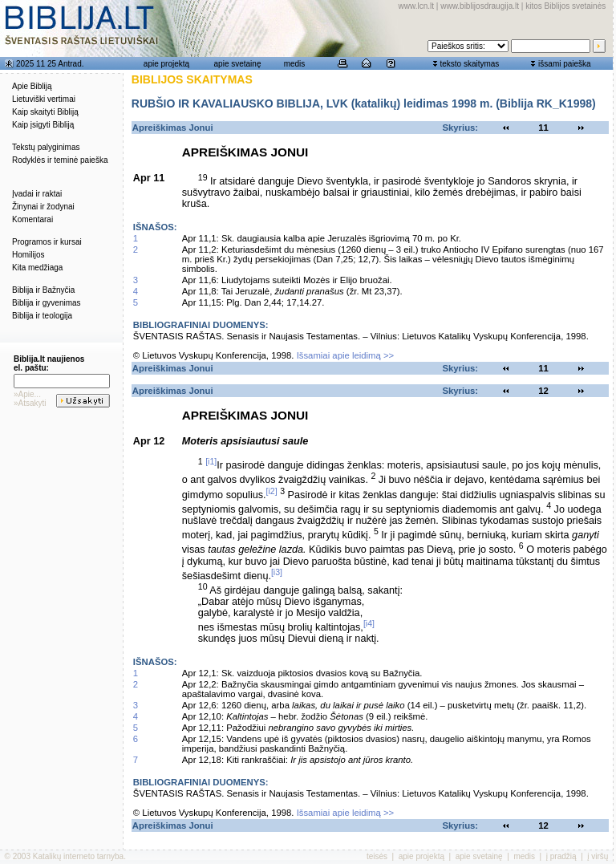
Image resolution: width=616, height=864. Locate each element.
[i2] (272, 491)
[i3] (277, 572)
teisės (377, 856)
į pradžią (561, 856)
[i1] (211, 461)
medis (295, 64)
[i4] (369, 623)
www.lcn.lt (416, 6)
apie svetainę (238, 64)
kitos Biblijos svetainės (565, 6)
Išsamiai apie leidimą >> (346, 355)
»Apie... (27, 394)
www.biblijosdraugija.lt (480, 6)
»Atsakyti (30, 403)
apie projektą (166, 64)
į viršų (598, 856)
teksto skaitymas (469, 64)
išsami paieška (565, 64)
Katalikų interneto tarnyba (78, 856)
